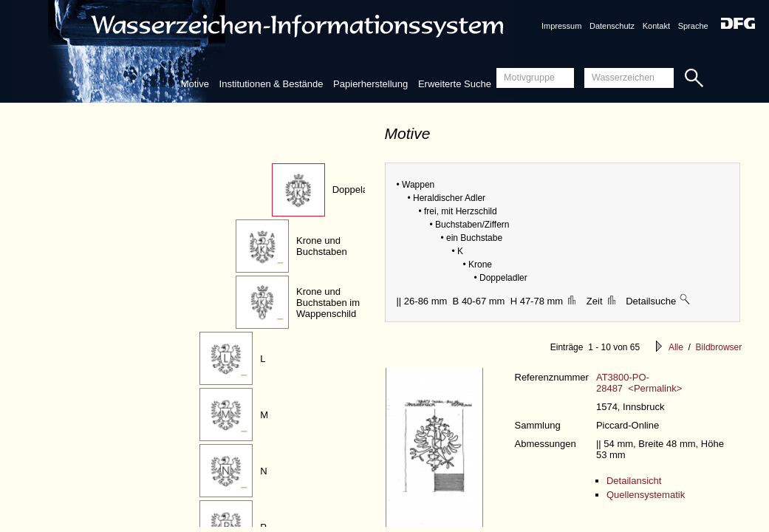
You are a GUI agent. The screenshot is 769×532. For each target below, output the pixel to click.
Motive (195, 84)
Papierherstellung (370, 84)
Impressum (561, 26)
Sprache (693, 26)
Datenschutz (612, 26)
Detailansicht (634, 481)
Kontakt (656, 26)
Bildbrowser (719, 347)
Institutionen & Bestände (271, 84)
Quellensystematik (646, 495)
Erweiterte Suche (455, 84)
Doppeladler (358, 190)
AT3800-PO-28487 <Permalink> (639, 383)
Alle (676, 347)
